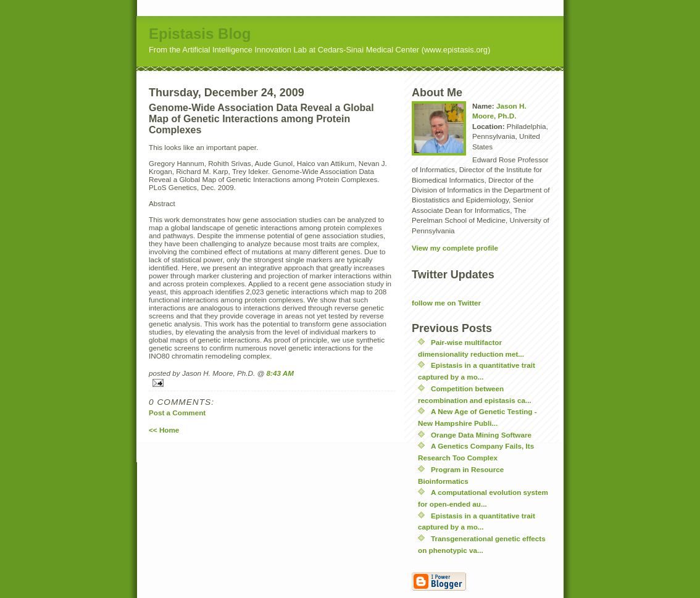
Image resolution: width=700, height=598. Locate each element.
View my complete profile (455, 248)
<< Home (164, 430)
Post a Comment (177, 413)
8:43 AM (280, 373)
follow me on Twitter (446, 303)
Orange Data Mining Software (481, 435)
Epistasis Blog (200, 34)
